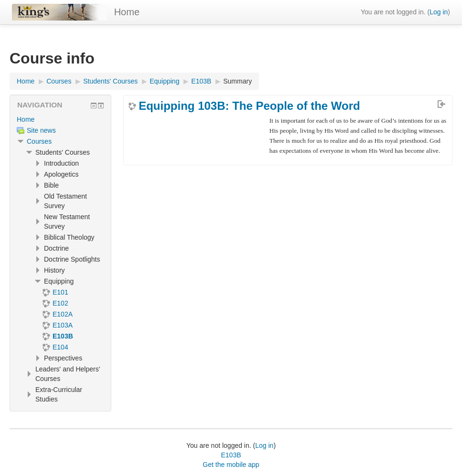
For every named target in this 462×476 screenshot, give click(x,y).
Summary (237, 81)
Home (127, 12)
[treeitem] (60, 119)
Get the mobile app (231, 465)
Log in (439, 12)
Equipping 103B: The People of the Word (249, 106)
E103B (231, 455)
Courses (39, 141)
